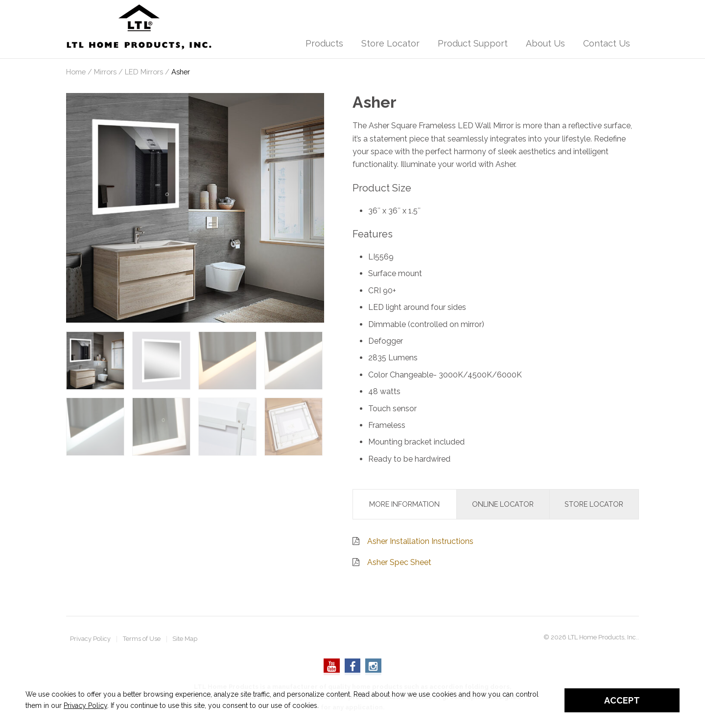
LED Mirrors (144, 72)
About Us (545, 43)
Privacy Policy (90, 639)
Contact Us (607, 43)
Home (76, 72)
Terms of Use (142, 639)
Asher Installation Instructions (420, 541)
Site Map (185, 639)
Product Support (473, 43)
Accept (622, 700)
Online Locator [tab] (503, 504)
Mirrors (105, 72)
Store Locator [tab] (594, 504)
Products (324, 43)
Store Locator (390, 43)
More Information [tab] (404, 504)
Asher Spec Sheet (399, 562)
